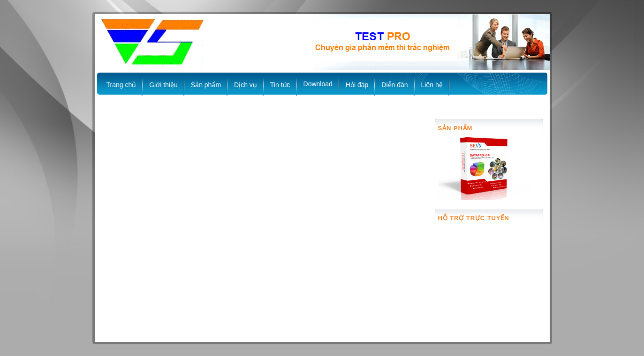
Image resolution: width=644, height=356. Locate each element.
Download (318, 84)
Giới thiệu (163, 85)
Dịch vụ (246, 85)
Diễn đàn (394, 85)
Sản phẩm (206, 85)
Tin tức (280, 85)
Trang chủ (121, 85)
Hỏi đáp (357, 85)
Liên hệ (432, 85)
